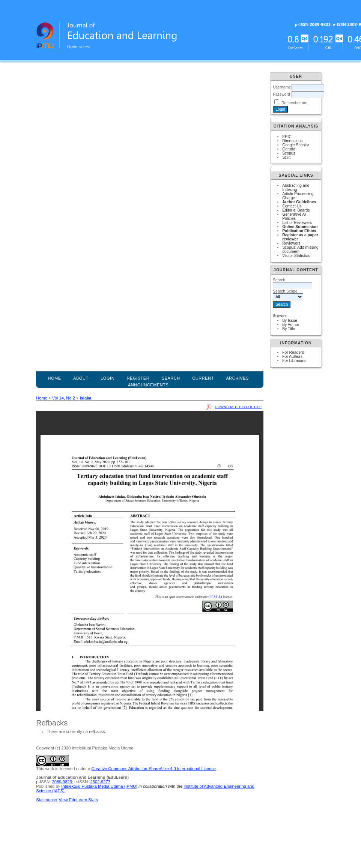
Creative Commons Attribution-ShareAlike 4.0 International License (154, 769)
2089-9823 (62, 782)
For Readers (293, 352)
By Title (289, 329)
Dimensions (292, 141)
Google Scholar (296, 145)
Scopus (289, 153)
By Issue (290, 321)
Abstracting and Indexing (296, 188)
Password (281, 94)
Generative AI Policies (294, 216)
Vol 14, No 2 (64, 398)
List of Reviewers (297, 223)
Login (108, 378)
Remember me (294, 103)
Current (203, 378)
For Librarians (294, 361)
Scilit (286, 157)
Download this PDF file (238, 407)
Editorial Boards (296, 210)
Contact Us (292, 206)
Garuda (289, 149)
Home (54, 378)
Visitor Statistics (296, 256)
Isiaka (85, 398)
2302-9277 (100, 782)
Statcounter (47, 800)
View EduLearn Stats (78, 800)
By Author (291, 325)
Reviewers (291, 243)
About (81, 378)
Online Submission (300, 227)
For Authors (292, 357)
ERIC (287, 137)
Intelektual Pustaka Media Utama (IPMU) (99, 786)
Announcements (148, 385)
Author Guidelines (299, 202)
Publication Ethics (299, 231)
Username (282, 87)
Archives (237, 378)
